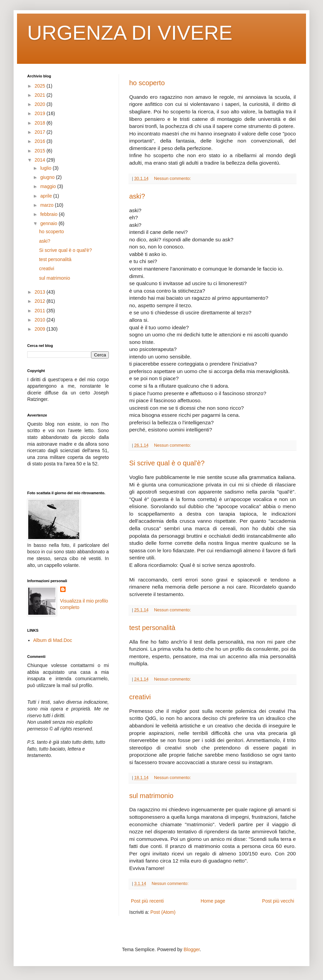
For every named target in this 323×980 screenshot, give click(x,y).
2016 (41, 141)
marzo (47, 205)
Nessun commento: (173, 179)
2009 (41, 329)
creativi (140, 697)
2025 (41, 86)
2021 (41, 95)
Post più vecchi (278, 901)
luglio (46, 168)
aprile (47, 196)
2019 (41, 113)
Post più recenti (147, 901)
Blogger (192, 949)
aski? (137, 196)
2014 (41, 160)
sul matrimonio (151, 796)
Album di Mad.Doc (53, 640)
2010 (41, 320)
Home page (213, 901)
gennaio (49, 223)
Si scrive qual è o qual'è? (167, 463)
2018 (41, 123)
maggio (49, 186)
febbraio (49, 214)
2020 (41, 104)
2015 (41, 151)
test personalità (152, 628)
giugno (48, 177)
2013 (41, 292)
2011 (41, 311)
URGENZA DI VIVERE (130, 33)
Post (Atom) (163, 912)
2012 (41, 301)
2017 (41, 132)
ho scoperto (147, 83)
